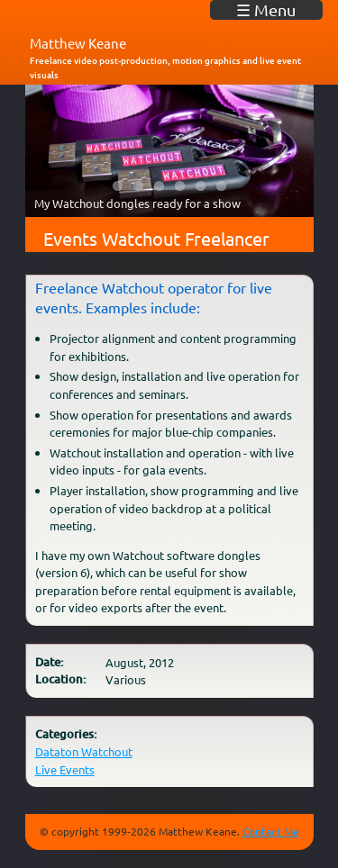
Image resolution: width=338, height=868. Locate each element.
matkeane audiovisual (93, 17)
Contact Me (271, 831)
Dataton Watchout (84, 751)
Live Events (65, 769)
